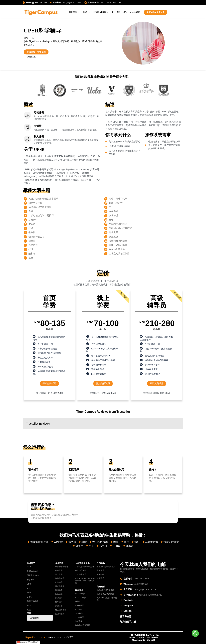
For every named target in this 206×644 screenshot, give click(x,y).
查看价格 (31, 57)
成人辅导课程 (61, 610)
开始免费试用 (49, 383)
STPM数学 (80, 617)
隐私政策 (100, 578)
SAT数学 (79, 621)
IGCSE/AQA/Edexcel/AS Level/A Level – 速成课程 (85, 581)
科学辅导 (59, 602)
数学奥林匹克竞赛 (83, 625)
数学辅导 (59, 594)
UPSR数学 (80, 605)
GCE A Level (32, 571)
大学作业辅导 (81, 574)
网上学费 (59, 574)
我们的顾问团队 (101, 12)
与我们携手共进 (128, 622)
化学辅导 (59, 582)
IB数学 (78, 601)
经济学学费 (60, 586)
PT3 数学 (79, 609)
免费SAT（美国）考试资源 (107, 599)
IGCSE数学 (80, 594)
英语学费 (59, 590)
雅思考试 (31, 580)
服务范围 (75, 12)
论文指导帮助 (81, 570)
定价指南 (116, 12)
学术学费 (31, 563)
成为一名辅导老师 (131, 12)
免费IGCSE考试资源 (105, 594)
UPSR (29, 584)
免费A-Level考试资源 (105, 590)
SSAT (29, 605)
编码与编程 (60, 614)
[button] (23, 432)
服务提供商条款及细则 (106, 567)
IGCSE (30, 567)
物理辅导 (59, 598)
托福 (29, 610)
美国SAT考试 (32, 601)
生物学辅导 (60, 578)
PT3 (29, 588)
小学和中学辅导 (62, 567)
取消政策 (100, 570)
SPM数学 (79, 613)
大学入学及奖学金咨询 (84, 567)
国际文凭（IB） (33, 575)
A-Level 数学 (80, 598)
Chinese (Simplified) (28, 642)
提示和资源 (126, 617)
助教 (87, 12)
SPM (29, 593)
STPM (29, 597)
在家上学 (59, 606)
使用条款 (100, 574)
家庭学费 (59, 570)
